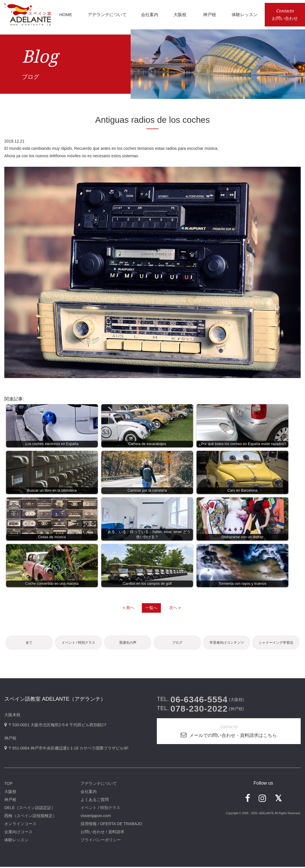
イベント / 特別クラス (78, 643)
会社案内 (89, 793)
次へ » (175, 608)
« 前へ (129, 608)
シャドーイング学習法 (276, 643)
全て (29, 643)
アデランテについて (99, 785)
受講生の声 (128, 643)
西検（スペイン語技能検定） (30, 817)
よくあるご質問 (95, 801)
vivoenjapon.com (96, 817)
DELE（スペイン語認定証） (30, 809)
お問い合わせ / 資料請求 (102, 833)
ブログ (177, 643)
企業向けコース (18, 833)
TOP (8, 785)
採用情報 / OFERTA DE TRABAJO (111, 825)
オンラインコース (20, 825)
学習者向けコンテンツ (227, 643)
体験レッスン (16, 841)
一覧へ (151, 608)
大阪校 (10, 793)
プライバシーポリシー (101, 841)
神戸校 (10, 801)
